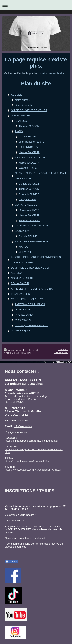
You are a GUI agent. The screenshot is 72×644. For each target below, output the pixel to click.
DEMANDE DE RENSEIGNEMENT (31, 268)
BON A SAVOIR (20, 283)
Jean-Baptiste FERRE (31, 142)
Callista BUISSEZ (29, 184)
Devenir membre (24, 105)
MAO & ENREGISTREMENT (31, 241)
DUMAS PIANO (24, 310)
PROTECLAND (24, 315)
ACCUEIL (17, 95)
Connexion (63, 349)
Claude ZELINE (28, 236)
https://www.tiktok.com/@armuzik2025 (27, 461)
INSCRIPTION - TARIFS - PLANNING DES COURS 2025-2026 (36, 260)
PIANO (19, 131)
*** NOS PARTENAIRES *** (27, 299)
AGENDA (16, 273)
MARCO (24, 247)
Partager (12, 562)
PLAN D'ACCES (20, 294)
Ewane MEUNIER (29, 194)
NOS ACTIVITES (21, 115)
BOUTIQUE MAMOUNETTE (31, 325)
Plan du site (33, 350)
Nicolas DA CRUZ (29, 152)
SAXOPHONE (23, 231)
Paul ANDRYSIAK (29, 147)
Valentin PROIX (28, 168)
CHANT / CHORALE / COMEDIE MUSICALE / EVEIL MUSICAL (41, 176)
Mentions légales (21, 331)
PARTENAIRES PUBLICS (30, 304)
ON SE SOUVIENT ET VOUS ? (29, 110)
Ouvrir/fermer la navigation (36, 5)
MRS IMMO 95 (23, 320)
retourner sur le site (53, 73)
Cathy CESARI (27, 136)
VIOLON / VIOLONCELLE (30, 158)
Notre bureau (22, 100)
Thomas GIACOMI (29, 126)
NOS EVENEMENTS (23, 278)
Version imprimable (15, 350)
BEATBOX (21, 121)
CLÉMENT (25, 252)
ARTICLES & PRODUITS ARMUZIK (32, 289)
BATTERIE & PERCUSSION (31, 226)
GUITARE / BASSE (26, 205)
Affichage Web (61, 352)
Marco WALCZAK (29, 163)
